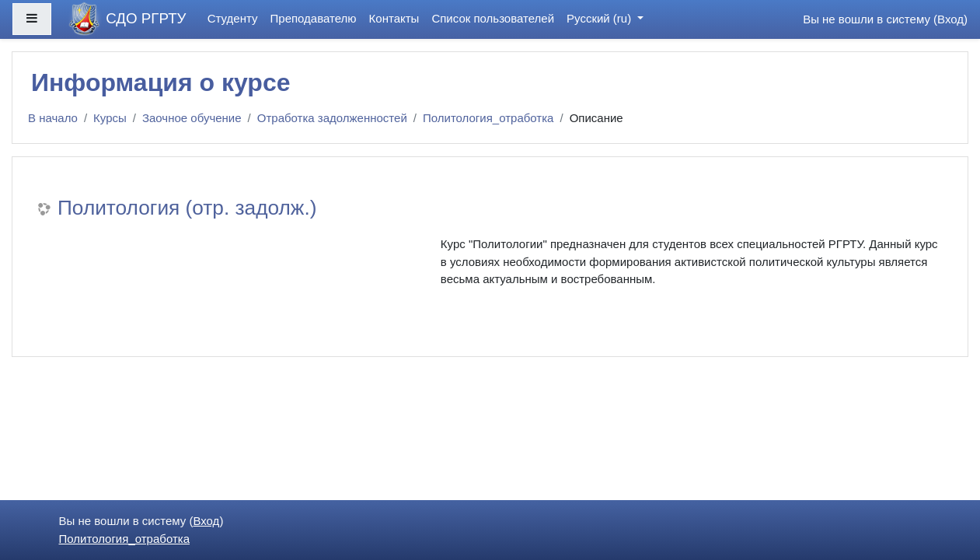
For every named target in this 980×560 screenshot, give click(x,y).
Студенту (233, 18)
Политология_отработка (488, 118)
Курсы (110, 118)
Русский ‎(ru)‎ (600, 18)
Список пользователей (493, 18)
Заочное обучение (192, 118)
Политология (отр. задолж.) (187, 208)
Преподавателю (314, 18)
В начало (53, 118)
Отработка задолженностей (332, 118)
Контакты (394, 18)
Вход (950, 19)
